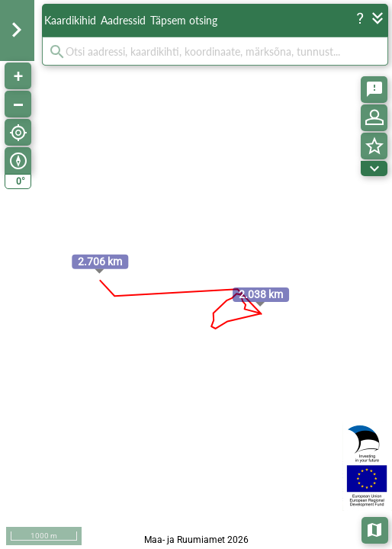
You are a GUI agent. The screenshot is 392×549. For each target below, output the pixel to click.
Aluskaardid (376, 529)
